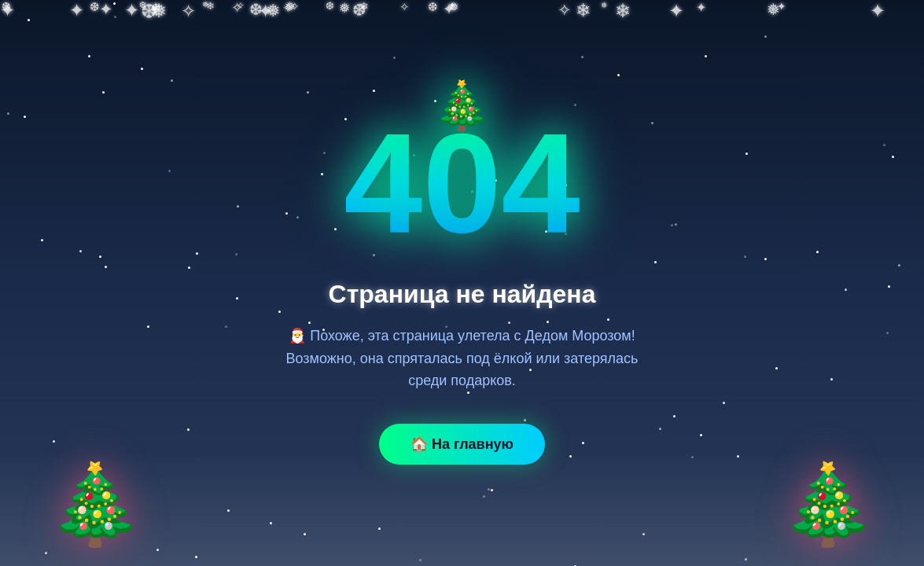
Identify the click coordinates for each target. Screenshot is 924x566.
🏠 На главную (462, 444)
